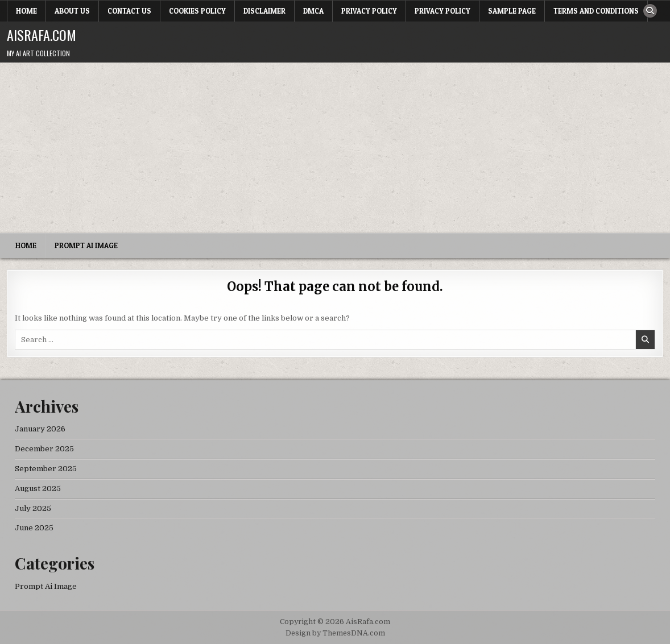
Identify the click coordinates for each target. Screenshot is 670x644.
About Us (72, 11)
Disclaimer (264, 11)
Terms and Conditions (596, 11)
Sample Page (512, 11)
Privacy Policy (369, 11)
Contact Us (129, 11)
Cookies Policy (197, 11)
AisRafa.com (42, 35)
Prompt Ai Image (86, 246)
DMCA (313, 11)
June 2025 (34, 528)
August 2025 (38, 489)
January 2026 (40, 429)
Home (26, 11)
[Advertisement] (335, 148)
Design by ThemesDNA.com (335, 633)
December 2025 (44, 449)
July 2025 (33, 508)
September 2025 (46, 469)
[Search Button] (650, 11)
